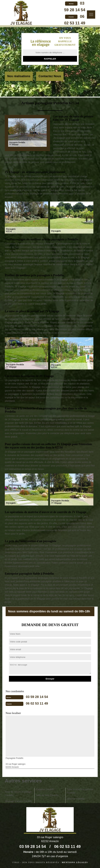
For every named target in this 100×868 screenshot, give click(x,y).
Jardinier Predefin (76, 799)
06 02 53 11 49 (37, 703)
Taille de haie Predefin (47, 795)
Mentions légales (75, 862)
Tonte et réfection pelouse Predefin (80, 791)
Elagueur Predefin (45, 789)
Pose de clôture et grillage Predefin (18, 794)
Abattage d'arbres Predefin (19, 801)
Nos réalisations (19, 76)
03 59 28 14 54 (37, 697)
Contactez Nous (50, 76)
